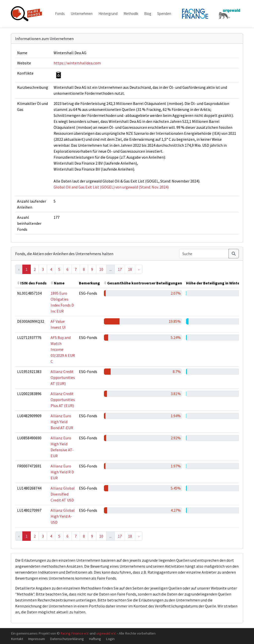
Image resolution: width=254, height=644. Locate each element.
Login (110, 639)
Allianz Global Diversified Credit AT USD (63, 494)
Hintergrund (108, 14)
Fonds (60, 14)
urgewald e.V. (106, 633)
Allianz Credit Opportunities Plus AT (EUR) (63, 400)
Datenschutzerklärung (67, 639)
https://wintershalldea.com (77, 63)
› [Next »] (139, 269)
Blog (148, 14)
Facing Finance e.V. (75, 633)
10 (101, 269)
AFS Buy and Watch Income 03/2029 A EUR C (63, 349)
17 (120, 269)
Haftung (95, 639)
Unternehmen (82, 14)
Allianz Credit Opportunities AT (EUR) (63, 377)
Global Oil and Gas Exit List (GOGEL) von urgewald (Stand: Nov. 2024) (111, 187)
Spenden (164, 14)
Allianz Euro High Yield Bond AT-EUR (62, 422)
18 (130, 269)
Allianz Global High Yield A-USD (63, 516)
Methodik (131, 14)
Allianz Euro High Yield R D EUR (62, 472)
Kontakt (17, 639)
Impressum (36, 639)
